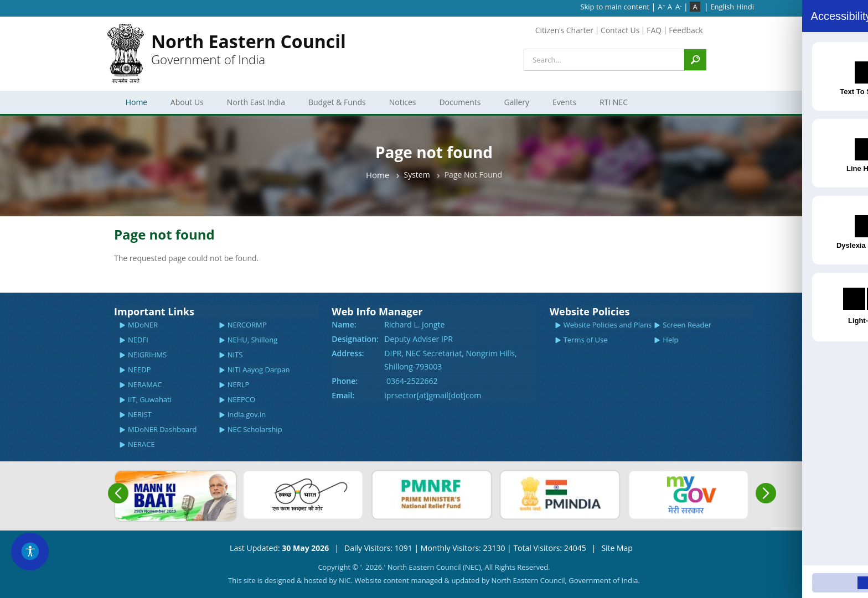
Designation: (355, 339)
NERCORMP (247, 325)
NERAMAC (145, 384)
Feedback (686, 30)
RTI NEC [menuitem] (613, 105)
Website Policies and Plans (608, 325)
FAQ (654, 30)
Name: (344, 324)
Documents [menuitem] (459, 105)
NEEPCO (241, 399)
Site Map (617, 548)
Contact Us (620, 30)
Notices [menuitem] (401, 105)
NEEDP (139, 370)
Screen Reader (687, 325)
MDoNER (143, 325)
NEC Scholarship (255, 429)
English (722, 7)
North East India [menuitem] (255, 105)
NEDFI (138, 340)
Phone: (345, 381)
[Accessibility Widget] (30, 551)
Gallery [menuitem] (515, 105)
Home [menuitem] (137, 102)
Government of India (249, 49)
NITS (235, 355)
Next (766, 493)
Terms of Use (586, 340)
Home (378, 175)
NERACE (141, 444)
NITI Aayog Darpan (259, 370)
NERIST (140, 414)
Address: (348, 353)
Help (670, 340)
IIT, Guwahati (150, 399)
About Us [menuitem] (186, 105)
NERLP (239, 384)
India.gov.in (247, 414)
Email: (343, 395)
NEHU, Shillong (253, 340)
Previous (118, 493)
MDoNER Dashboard (162, 429)
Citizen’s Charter (564, 30)
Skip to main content (615, 7)
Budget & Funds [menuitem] (336, 105)
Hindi (745, 7)
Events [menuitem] (563, 105)
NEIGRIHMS (147, 355)
